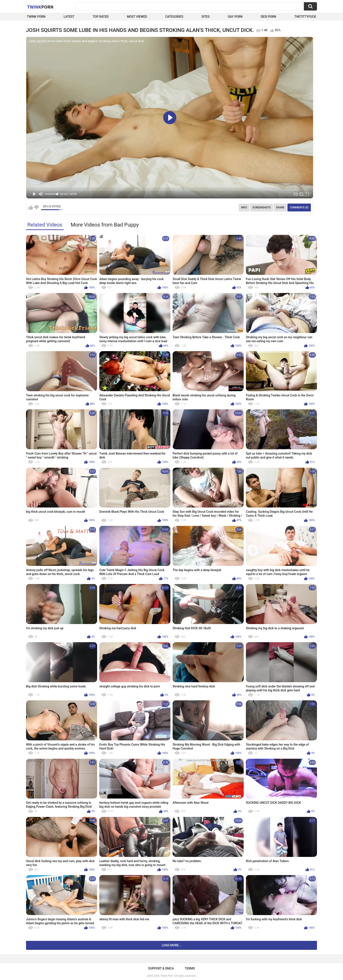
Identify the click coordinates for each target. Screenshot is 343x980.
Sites (206, 17)
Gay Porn (235, 17)
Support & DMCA (161, 968)
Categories (174, 17)
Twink (40, 7)
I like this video (31, 208)
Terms (190, 968)
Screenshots (262, 208)
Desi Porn (268, 17)
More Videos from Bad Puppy (105, 225)
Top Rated (101, 17)
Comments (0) (299, 208)
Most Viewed (137, 17)
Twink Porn (36, 17)
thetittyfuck (305, 17)
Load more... (172, 945)
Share (280, 208)
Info (244, 208)
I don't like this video (36, 208)
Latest (69, 17)
